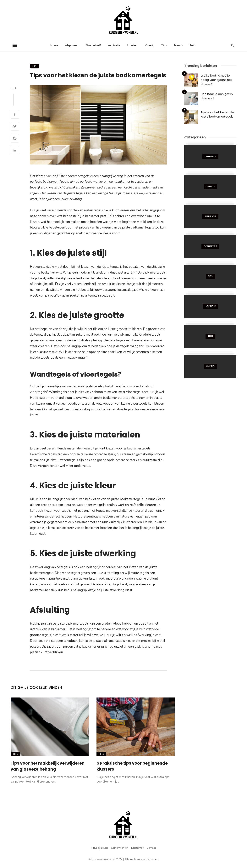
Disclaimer (137, 848)
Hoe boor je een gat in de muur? (217, 96)
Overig (150, 45)
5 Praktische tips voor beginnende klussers (132, 766)
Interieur (133, 45)
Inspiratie (114, 45)
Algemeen (72, 45)
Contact (151, 848)
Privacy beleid (100, 848)
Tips (164, 45)
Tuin (193, 45)
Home (54, 45)
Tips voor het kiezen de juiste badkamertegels (217, 114)
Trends (178, 45)
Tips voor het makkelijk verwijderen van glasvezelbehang (48, 766)
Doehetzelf (93, 45)
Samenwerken (120, 848)
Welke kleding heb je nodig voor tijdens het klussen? (216, 80)
